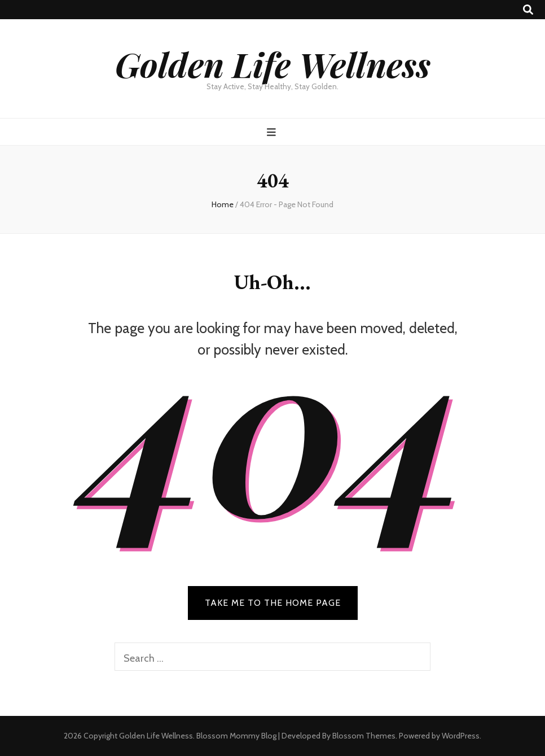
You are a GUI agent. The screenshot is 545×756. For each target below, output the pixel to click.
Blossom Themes (364, 736)
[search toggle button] (528, 10)
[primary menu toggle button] (273, 132)
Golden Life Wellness (273, 64)
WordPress (461, 736)
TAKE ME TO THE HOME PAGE (273, 603)
